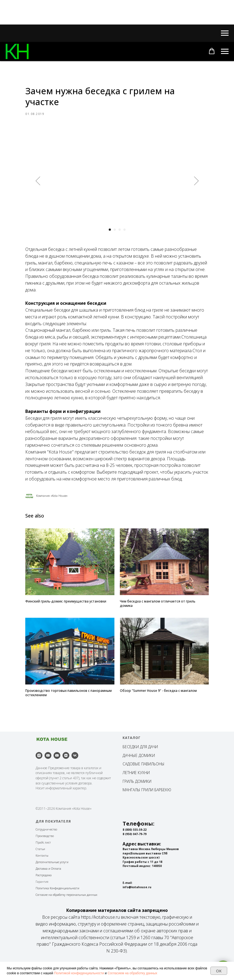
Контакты (42, 871)
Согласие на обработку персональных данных (66, 911)
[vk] (75, 771)
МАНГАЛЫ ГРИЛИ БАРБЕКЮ (147, 806)
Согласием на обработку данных (132, 973)
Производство (45, 852)
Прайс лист (43, 858)
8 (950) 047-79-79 (135, 850)
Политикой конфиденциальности (79, 973)
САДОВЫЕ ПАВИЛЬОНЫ (143, 780)
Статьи (40, 865)
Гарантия (42, 897)
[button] (212, 51)
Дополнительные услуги (52, 878)
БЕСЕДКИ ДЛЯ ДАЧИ (140, 763)
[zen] (66, 771)
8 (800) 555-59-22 (135, 845)
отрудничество (47, 845)
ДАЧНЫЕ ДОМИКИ (139, 771)
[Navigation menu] (225, 33)
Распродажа (44, 891)
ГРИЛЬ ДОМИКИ (137, 797)
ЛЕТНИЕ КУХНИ (136, 788)
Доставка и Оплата (48, 884)
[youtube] (48, 771)
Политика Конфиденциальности (57, 904)
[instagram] (39, 771)
